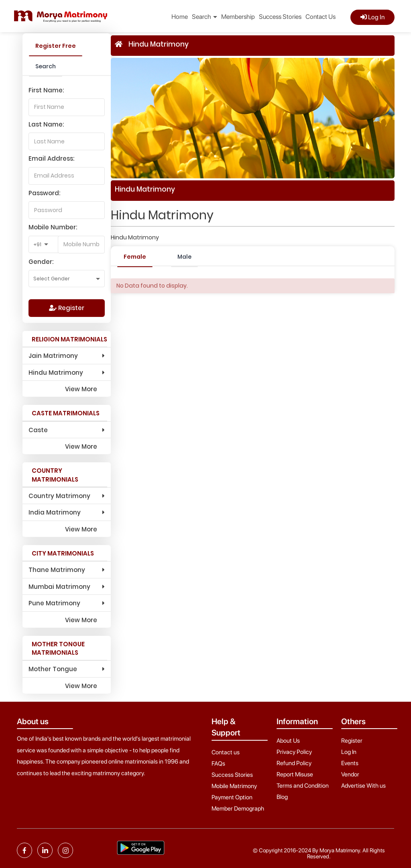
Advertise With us (363, 786)
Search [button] (204, 17)
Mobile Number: (53, 227)
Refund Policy (294, 763)
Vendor (350, 774)
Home (180, 17)
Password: (44, 193)
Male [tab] (184, 257)
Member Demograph (238, 809)
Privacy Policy (294, 752)
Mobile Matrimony (234, 786)
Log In (372, 17)
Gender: (41, 262)
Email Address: (51, 158)
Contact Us (320, 17)
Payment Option (232, 797)
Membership (238, 17)
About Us (288, 741)
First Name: (46, 90)
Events (350, 763)
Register (67, 308)
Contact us (226, 752)
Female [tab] (135, 257)
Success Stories (280, 17)
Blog (282, 797)
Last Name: (46, 124)
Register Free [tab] (56, 46)
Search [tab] (46, 66)
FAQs (218, 764)
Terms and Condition (303, 786)
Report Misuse (295, 774)
